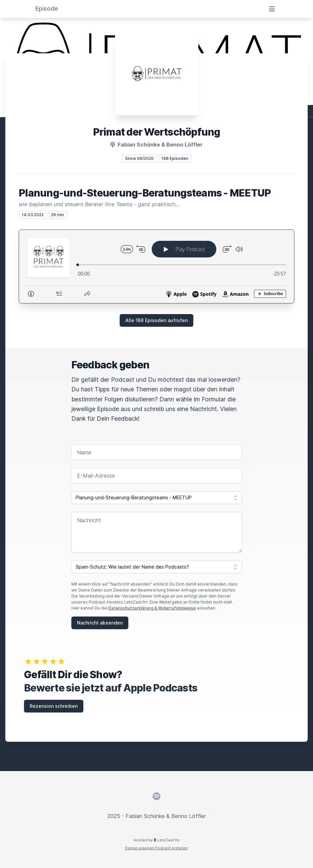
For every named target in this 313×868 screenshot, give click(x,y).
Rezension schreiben (54, 706)
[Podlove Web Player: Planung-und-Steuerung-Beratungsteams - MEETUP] (156, 266)
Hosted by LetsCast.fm (156, 840)
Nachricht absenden (100, 623)
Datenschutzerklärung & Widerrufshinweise (152, 608)
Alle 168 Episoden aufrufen (156, 320)
